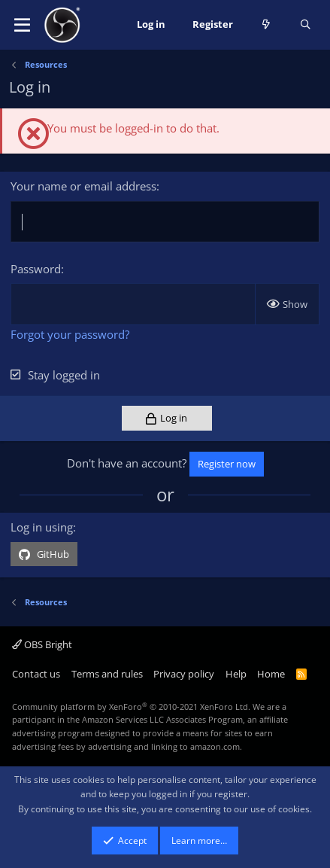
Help (236, 674)
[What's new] (266, 25)
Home (271, 674)
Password (36, 269)
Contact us (36, 674)
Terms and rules (107, 674)
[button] (22, 25)
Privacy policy (184, 674)
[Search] (306, 25)
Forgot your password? (70, 334)
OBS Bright (42, 644)
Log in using (42, 527)
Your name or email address (83, 186)
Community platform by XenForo (131, 707)
